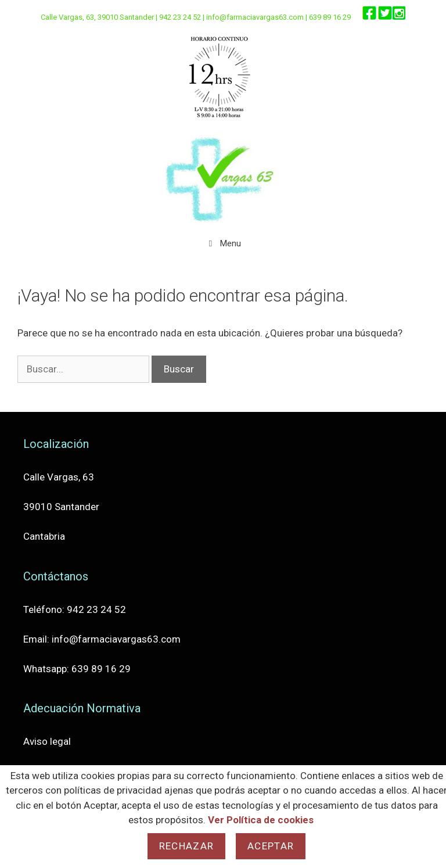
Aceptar (271, 846)
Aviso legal (47, 741)
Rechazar (186, 846)
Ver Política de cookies (261, 820)
